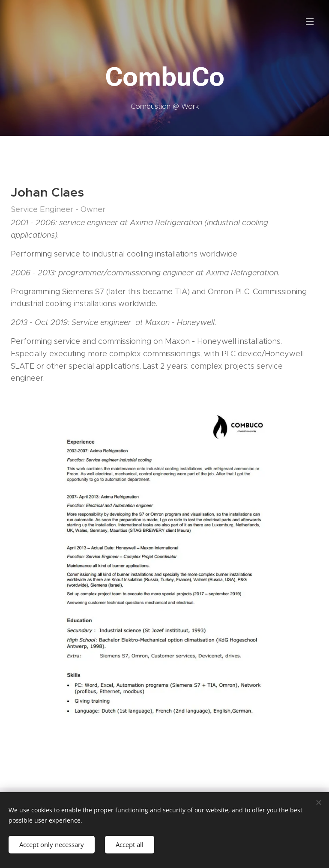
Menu (310, 22)
